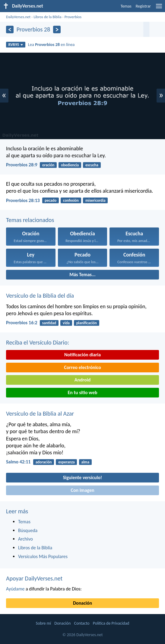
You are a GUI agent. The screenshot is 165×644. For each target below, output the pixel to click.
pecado (51, 200)
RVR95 (16, 45)
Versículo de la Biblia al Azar (40, 414)
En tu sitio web (82, 392)
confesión (71, 200)
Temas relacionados (30, 220)
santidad (49, 323)
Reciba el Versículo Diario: (38, 342)
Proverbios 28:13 (23, 200)
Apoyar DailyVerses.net (34, 578)
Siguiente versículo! (82, 477)
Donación (82, 603)
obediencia (70, 165)
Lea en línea (51, 44)
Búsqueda (28, 530)
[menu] (159, 8)
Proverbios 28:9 (22, 165)
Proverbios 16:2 (22, 323)
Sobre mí (43, 623)
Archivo (25, 539)
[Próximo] (57, 29)
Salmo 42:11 (18, 462)
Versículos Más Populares (43, 556)
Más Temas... (82, 275)
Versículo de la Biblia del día (40, 296)
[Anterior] (10, 29)
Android (82, 380)
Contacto (82, 623)
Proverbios (73, 17)
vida (66, 323)
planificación (87, 323)
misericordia (95, 200)
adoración (44, 462)
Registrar (143, 6)
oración (48, 165)
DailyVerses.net (18, 17)
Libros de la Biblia (47, 17)
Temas (126, 6)
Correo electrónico (82, 367)
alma (85, 462)
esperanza (66, 462)
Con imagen (82, 490)
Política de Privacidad (111, 623)
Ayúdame (15, 589)
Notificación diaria (82, 355)
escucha (92, 165)
